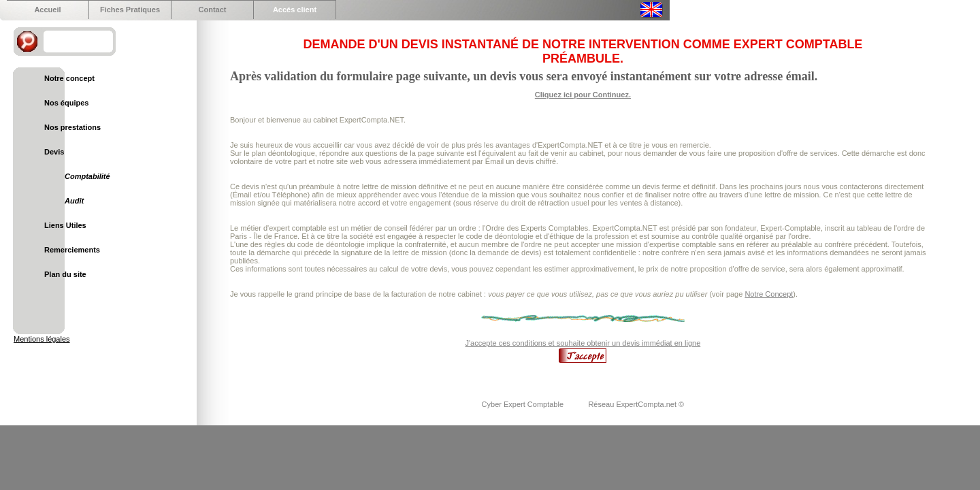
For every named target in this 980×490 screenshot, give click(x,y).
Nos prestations (72, 127)
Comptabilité (87, 176)
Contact (213, 10)
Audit (74, 201)
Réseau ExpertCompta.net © (636, 404)
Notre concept (69, 78)
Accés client (295, 10)
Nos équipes (66, 103)
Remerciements (72, 250)
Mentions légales (42, 339)
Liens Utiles (65, 225)
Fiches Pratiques (130, 10)
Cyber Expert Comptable (524, 404)
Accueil (47, 10)
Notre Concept (769, 294)
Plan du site (65, 274)
